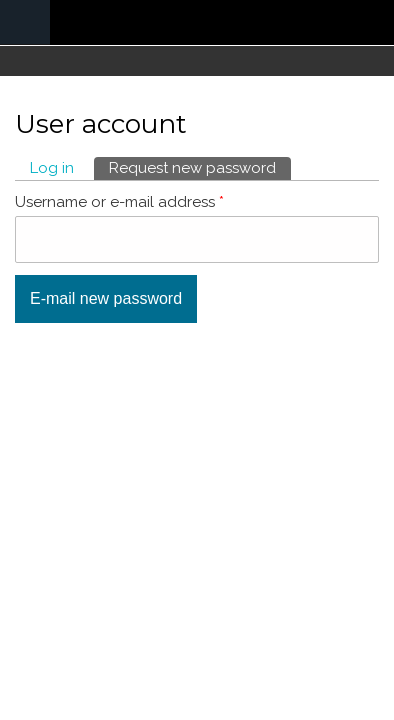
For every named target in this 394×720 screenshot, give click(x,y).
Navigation (25, 22)
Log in (52, 168)
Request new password (200, 167)
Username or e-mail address (119, 202)
